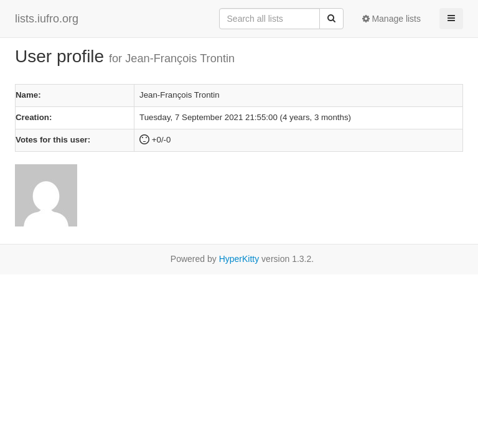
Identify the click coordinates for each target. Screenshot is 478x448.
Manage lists (391, 19)
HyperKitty (239, 259)
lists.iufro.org (47, 19)
